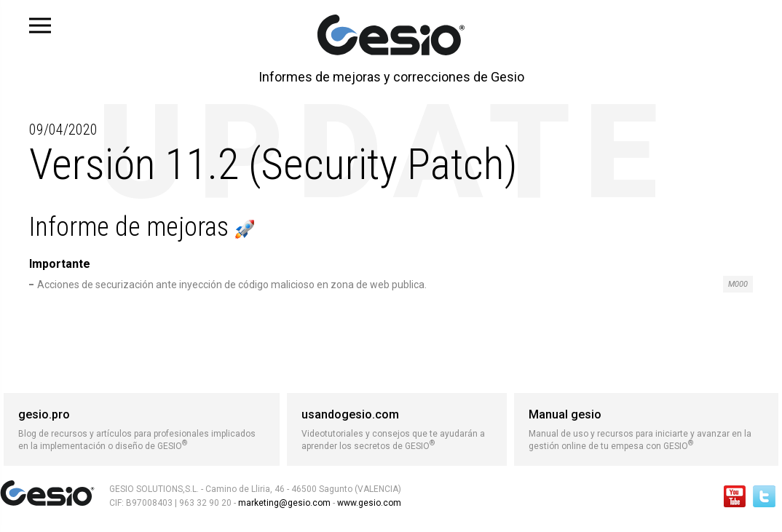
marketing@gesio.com (284, 503)
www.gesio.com (368, 503)
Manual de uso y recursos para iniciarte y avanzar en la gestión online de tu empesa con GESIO (646, 429)
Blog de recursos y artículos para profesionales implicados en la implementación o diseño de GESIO (142, 429)
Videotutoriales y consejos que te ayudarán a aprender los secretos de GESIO (397, 429)
